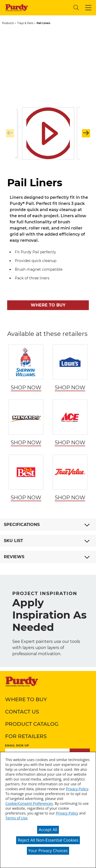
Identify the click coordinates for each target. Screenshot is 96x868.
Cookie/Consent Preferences (29, 803)
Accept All (48, 830)
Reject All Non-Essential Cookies (48, 840)
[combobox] (50, 8)
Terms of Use (16, 818)
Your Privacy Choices (48, 851)
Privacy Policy (77, 789)
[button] (88, 8)
